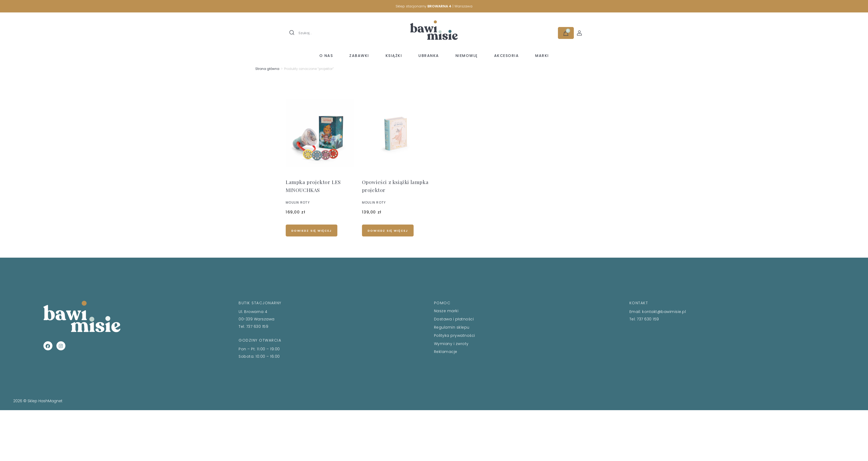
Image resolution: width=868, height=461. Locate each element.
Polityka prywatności (455, 335)
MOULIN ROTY (298, 202)
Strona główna (267, 69)
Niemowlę (467, 56)
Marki (542, 56)
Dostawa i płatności (454, 319)
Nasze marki (446, 311)
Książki (394, 56)
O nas (326, 56)
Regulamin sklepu (452, 327)
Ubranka (429, 56)
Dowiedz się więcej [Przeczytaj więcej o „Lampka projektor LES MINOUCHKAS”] (312, 231)
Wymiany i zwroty (451, 344)
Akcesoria (507, 56)
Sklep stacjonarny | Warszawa (434, 6)
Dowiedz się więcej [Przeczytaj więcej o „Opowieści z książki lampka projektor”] (388, 231)
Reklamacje (446, 352)
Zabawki (359, 56)
